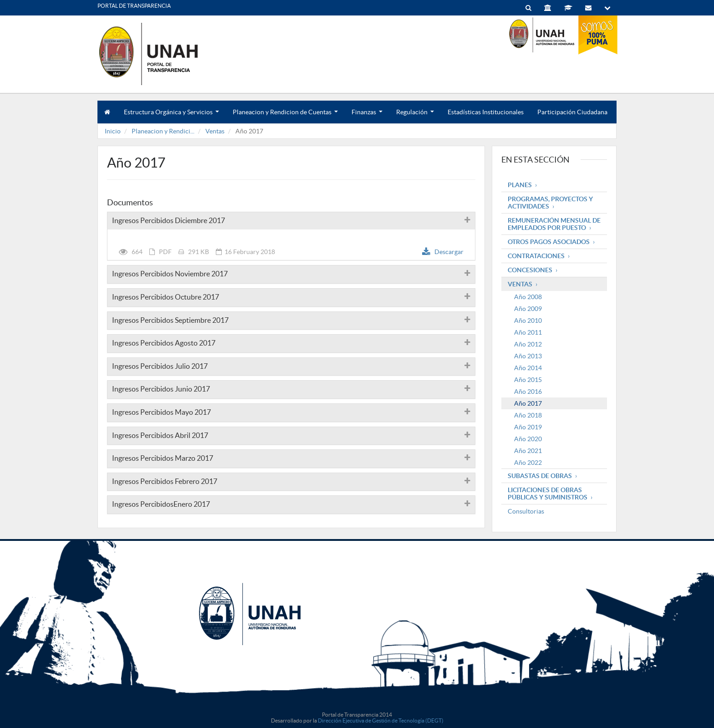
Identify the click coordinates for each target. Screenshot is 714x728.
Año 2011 (528, 332)
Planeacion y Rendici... (163, 131)
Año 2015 (528, 380)
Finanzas (367, 116)
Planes (520, 185)
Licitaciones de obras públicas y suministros (548, 494)
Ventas (215, 131)
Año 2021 (528, 451)
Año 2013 (528, 356)
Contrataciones (536, 256)
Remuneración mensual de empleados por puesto (554, 224)
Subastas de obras (540, 476)
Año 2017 (528, 403)
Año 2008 (528, 297)
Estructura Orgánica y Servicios (171, 116)
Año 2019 (528, 427)
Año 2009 (528, 309)
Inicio (113, 131)
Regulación (415, 116)
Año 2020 (528, 439)
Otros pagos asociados (549, 242)
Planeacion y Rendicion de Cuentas (285, 116)
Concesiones (530, 270)
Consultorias (526, 511)
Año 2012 (528, 344)
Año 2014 (528, 368)
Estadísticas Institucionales (486, 112)
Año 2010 (528, 321)
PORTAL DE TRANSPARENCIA (134, 6)
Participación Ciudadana (572, 112)
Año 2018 (528, 415)
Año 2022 (528, 463)
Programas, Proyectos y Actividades (550, 203)
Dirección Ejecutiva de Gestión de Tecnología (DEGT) (381, 720)
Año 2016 (528, 392)
